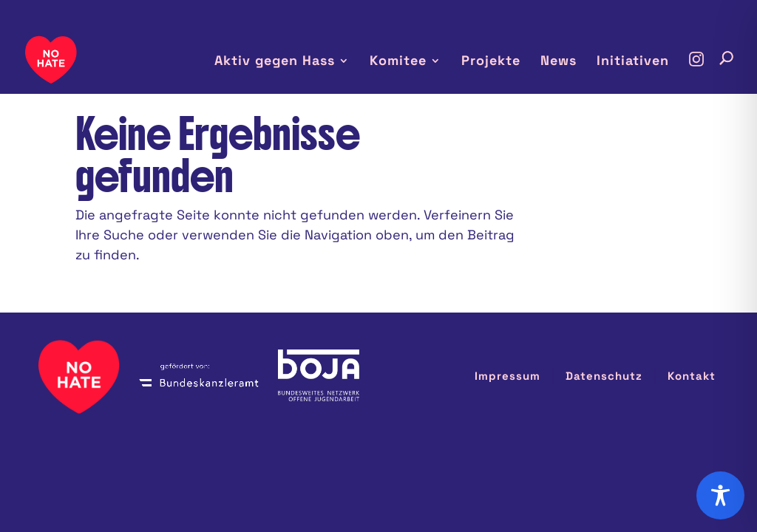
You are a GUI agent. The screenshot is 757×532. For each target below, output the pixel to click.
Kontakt (693, 313)
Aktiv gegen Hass (298, 62)
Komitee (414, 62)
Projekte (503, 62)
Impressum (529, 313)
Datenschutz (615, 313)
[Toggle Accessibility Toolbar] (720, 495)
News (566, 62)
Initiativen (635, 62)
